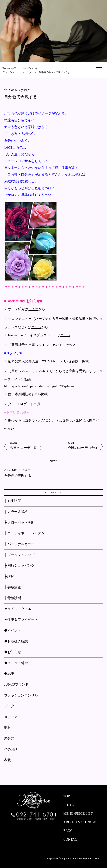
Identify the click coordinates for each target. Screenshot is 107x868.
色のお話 (11, 749)
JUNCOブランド (16, 684)
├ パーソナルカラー (19, 544)
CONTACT (71, 840)
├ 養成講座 (12, 587)
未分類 (9, 739)
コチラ (33, 309)
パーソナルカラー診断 (52, 319)
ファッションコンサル (21, 695)
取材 (7, 728)
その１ (57, 345)
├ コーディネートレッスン (24, 533)
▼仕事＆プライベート (21, 620)
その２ (71, 345)
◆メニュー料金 (16, 663)
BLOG (68, 831)
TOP (66, 796)
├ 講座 (9, 576)
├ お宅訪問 (12, 501)
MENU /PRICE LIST (78, 814)
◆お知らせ (13, 652)
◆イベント (13, 630)
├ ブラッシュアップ (19, 555)
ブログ (25, 90)
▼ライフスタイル (18, 609)
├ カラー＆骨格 (16, 512)
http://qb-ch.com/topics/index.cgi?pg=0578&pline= (39, 386)
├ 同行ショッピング (19, 566)
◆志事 (9, 674)
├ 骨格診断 (12, 598)
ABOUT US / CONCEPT (81, 822)
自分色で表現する (21, 97)
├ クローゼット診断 (19, 522)
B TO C (69, 805)
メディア (11, 717)
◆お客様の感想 (16, 641)
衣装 (7, 760)
